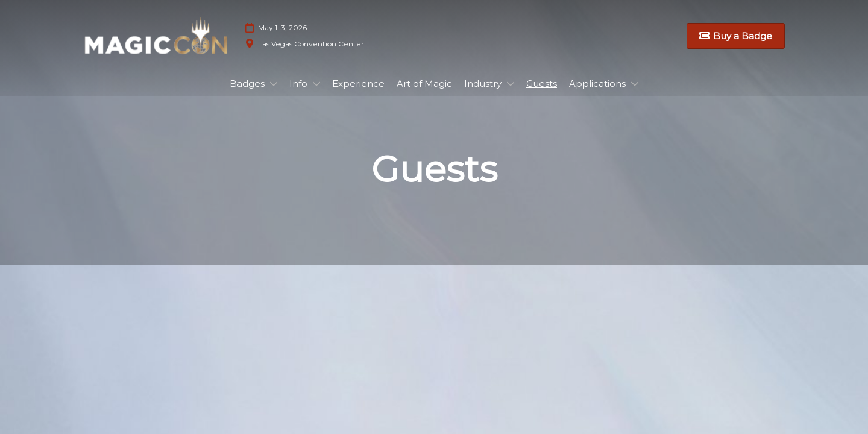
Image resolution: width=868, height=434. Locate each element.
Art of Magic (424, 83)
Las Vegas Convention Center (311, 44)
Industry (484, 83)
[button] (736, 36)
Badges (248, 83)
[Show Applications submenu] (635, 84)
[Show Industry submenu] (511, 84)
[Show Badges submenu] (274, 84)
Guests (542, 83)
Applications (599, 83)
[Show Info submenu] (316, 84)
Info (300, 83)
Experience (358, 83)
